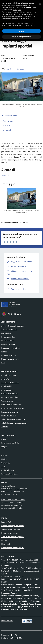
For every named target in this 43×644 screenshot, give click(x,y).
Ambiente (5, 379)
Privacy (4, 540)
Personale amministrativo (11, 348)
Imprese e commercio (10, 412)
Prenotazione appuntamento (12, 526)
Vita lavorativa (7, 401)
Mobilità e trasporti (9, 416)
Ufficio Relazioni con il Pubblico (13, 500)
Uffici (3, 363)
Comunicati (6, 463)
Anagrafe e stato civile (10, 383)
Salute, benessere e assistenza (13, 419)
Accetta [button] (22, 31)
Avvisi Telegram (8, 470)
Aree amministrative (9, 330)
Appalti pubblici (7, 386)
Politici (4, 352)
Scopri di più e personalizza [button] (21, 37)
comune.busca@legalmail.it (12, 508)
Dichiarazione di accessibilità (12, 548)
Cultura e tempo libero (10, 397)
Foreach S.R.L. (18, 638)
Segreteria (5, 175)
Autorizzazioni (7, 390)
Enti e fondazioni (8, 341)
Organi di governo (8, 344)
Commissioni (6, 333)
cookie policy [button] (17, 10)
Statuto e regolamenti (10, 359)
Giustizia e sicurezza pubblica (13, 408)
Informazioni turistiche (10, 443)
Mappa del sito (7, 621)
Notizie (4, 459)
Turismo (4, 427)
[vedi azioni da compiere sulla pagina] (19, 69)
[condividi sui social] (7, 69)
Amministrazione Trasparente (13, 326)
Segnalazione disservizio (11, 529)
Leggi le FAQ (6, 522)
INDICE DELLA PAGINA (21, 115)
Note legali (6, 544)
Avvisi (4, 466)
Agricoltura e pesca (9, 375)
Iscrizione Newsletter (10, 474)
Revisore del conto (9, 355)
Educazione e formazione (11, 405)
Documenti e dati (8, 337)
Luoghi (4, 446)
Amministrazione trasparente (13, 537)
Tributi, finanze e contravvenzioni (14, 423)
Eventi (4, 439)
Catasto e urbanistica (10, 394)
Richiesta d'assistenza (10, 533)
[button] (40, 4)
